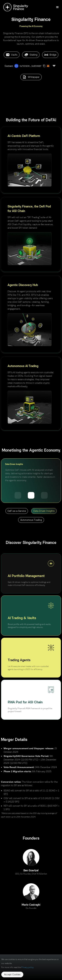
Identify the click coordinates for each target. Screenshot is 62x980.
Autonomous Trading (31, 520)
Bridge (50, 55)
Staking (31, 55)
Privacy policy (27, 967)
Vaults (12, 55)
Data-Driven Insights (44, 511)
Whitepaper (31, 77)
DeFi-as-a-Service (17, 511)
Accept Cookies (12, 974)
